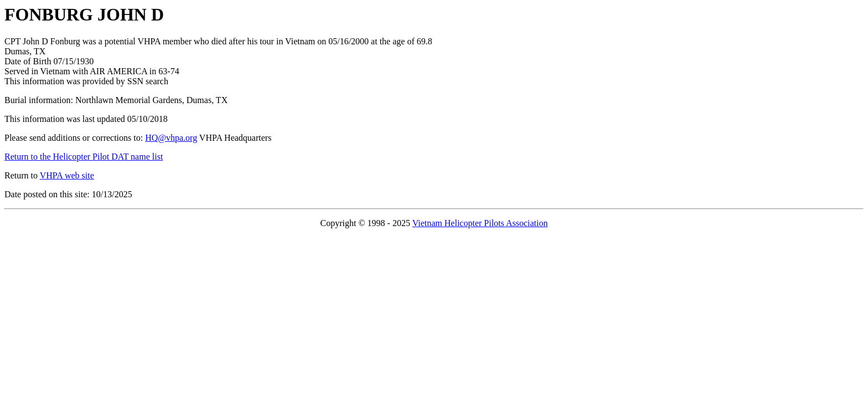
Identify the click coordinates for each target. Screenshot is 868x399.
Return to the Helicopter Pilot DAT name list (84, 157)
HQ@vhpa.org (171, 138)
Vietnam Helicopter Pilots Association (480, 223)
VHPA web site (67, 175)
